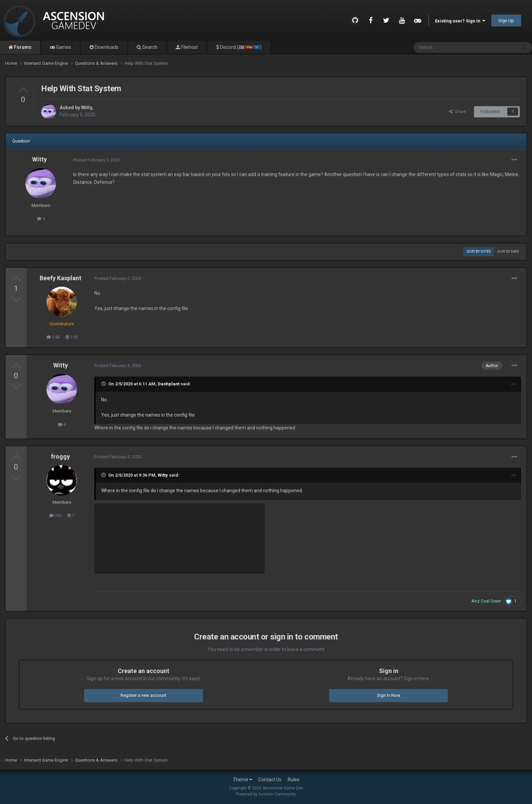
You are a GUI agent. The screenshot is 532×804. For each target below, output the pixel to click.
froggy (60, 456)
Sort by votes (479, 252)
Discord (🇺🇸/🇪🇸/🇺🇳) (240, 47)
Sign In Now (389, 695)
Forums (22, 47)
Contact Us (270, 780)
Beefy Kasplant (61, 278)
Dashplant (169, 384)
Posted (97, 160)
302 (55, 515)
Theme (242, 780)
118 (71, 337)
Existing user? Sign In (460, 21)
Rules (294, 780)
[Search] (449, 47)
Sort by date (508, 252)
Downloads (106, 47)
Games (63, 47)
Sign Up (506, 21)
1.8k (53, 337)
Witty (87, 108)
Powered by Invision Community (266, 794)
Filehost (189, 47)
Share (457, 111)
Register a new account (143, 695)
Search (149, 47)
